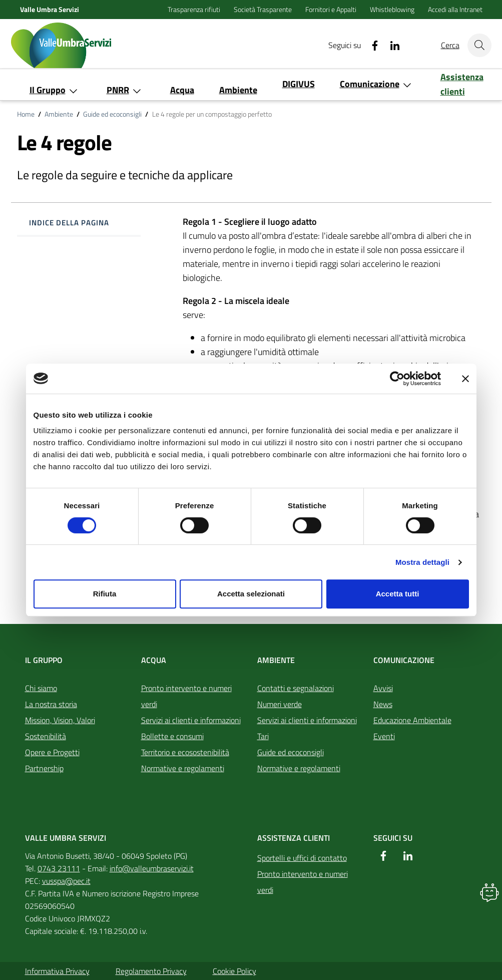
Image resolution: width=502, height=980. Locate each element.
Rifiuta (105, 594)
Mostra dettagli (422, 562)
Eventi (384, 736)
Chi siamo (41, 688)
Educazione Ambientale (412, 720)
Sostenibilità (46, 736)
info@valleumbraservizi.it (152, 868)
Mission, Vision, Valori (60, 720)
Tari (263, 736)
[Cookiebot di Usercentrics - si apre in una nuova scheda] (397, 379)
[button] (489, 892)
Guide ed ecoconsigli (112, 114)
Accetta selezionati (251, 594)
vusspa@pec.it (66, 881)
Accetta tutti (398, 594)
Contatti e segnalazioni (296, 688)
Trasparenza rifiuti (195, 10)
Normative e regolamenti (183, 768)
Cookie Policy (234, 971)
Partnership (44, 768)
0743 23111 (59, 868)
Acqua (154, 660)
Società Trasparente (264, 10)
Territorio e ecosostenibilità (185, 752)
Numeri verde (280, 704)
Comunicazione (404, 660)
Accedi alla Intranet (455, 10)
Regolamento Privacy (151, 971)
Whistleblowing (393, 10)
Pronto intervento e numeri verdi (186, 696)
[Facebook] (371, 45)
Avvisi (383, 688)
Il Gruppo (44, 660)
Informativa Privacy (57, 971)
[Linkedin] (391, 45)
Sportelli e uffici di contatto (302, 858)
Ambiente (59, 114)
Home (26, 114)
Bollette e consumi (172, 736)
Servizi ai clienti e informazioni (191, 720)
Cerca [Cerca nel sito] (450, 45)
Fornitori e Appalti (332, 10)
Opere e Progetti (52, 752)
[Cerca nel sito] (479, 45)
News (383, 704)
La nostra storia (51, 704)
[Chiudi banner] (465, 379)
